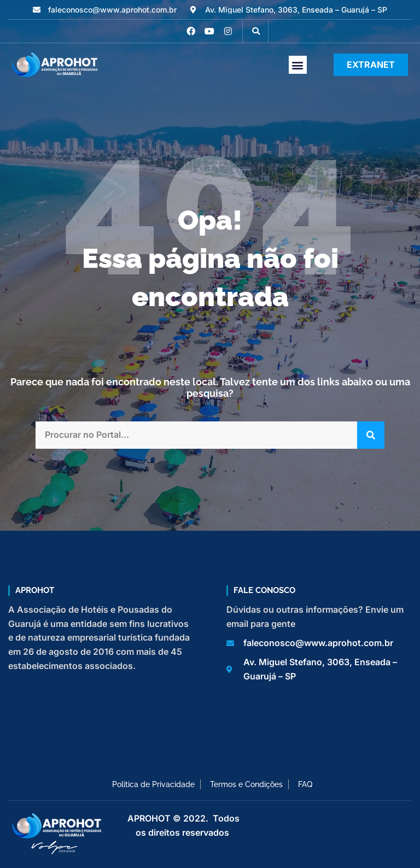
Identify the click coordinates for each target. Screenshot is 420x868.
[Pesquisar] (371, 435)
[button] (256, 31)
